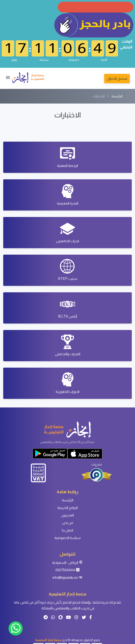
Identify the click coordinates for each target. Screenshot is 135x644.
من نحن (68, 523)
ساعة (44, 59)
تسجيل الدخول (117, 78)
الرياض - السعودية (67, 563)
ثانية (104, 59)
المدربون (67, 515)
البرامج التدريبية (67, 508)
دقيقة (74, 59)
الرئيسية (117, 96)
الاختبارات (98, 96)
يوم (14, 59)
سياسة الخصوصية (68, 538)
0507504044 (68, 570)
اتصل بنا (67, 530)
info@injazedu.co (67, 578)
